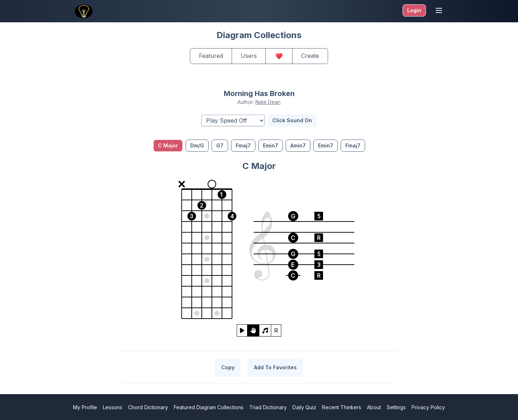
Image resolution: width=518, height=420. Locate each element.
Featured (211, 56)
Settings (396, 407)
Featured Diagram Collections (209, 407)
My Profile (85, 407)
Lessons (113, 407)
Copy (228, 367)
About (374, 407)
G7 (220, 145)
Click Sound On (292, 120)
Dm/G (197, 145)
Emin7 (271, 145)
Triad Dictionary (268, 407)
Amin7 (298, 145)
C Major (168, 145)
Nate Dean (268, 102)
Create (310, 56)
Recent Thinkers (342, 407)
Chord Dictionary (148, 407)
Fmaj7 (243, 145)
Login (414, 10)
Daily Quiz (304, 407)
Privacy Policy (428, 407)
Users (249, 56)
